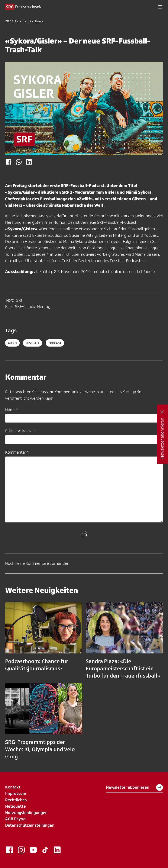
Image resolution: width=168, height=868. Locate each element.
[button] (160, 7)
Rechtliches (16, 800)
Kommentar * (17, 452)
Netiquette (15, 806)
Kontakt (13, 787)
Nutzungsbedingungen (26, 813)
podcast (55, 343)
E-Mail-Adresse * (20, 431)
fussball (33, 343)
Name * (12, 410)
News (39, 21)
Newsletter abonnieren (134, 787)
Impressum (16, 793)
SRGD (27, 21)
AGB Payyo (15, 819)
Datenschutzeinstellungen (30, 825)
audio (12, 343)
